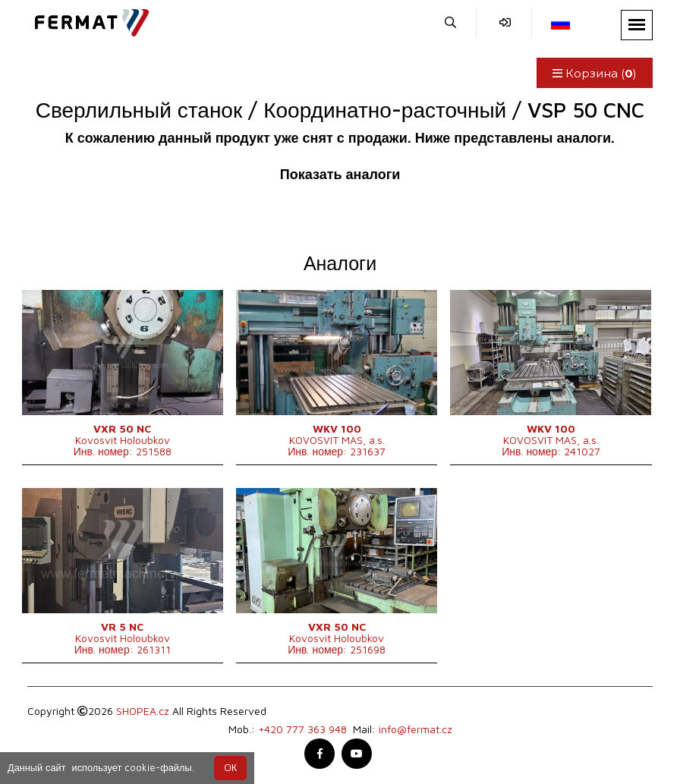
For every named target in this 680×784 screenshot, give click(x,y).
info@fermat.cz (416, 729)
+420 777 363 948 (302, 729)
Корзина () (595, 73)
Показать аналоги (340, 174)
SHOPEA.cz (143, 711)
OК (230, 768)
